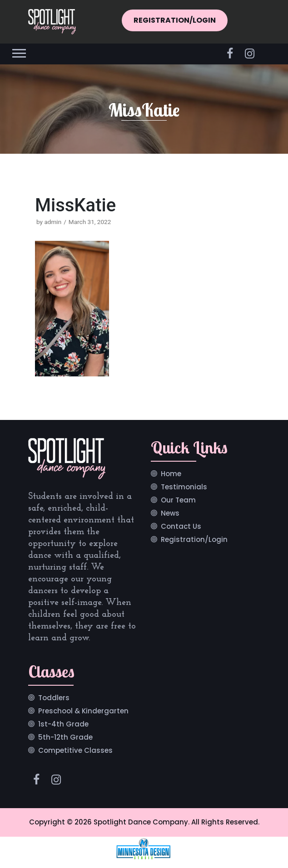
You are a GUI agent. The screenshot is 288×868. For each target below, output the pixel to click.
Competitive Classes (75, 751)
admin (53, 222)
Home (171, 474)
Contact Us (181, 527)
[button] (18, 51)
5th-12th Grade (65, 738)
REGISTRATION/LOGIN (175, 20)
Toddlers (54, 698)
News (170, 514)
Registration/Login (194, 540)
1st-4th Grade (63, 725)
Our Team (178, 501)
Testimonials (184, 488)
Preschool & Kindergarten (83, 712)
